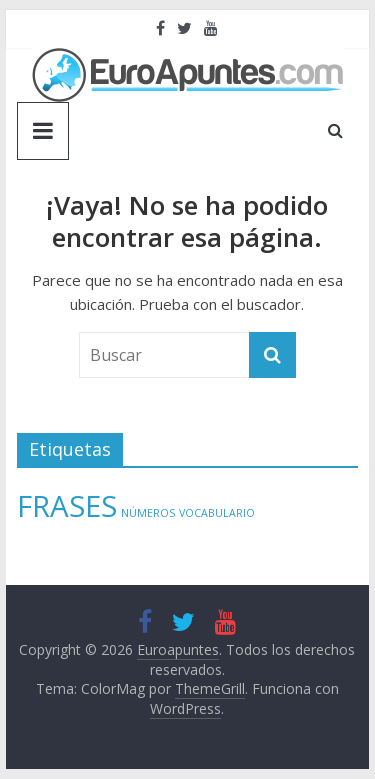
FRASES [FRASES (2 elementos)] (67, 506)
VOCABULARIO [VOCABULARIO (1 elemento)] (217, 513)
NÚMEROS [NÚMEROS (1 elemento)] (148, 513)
